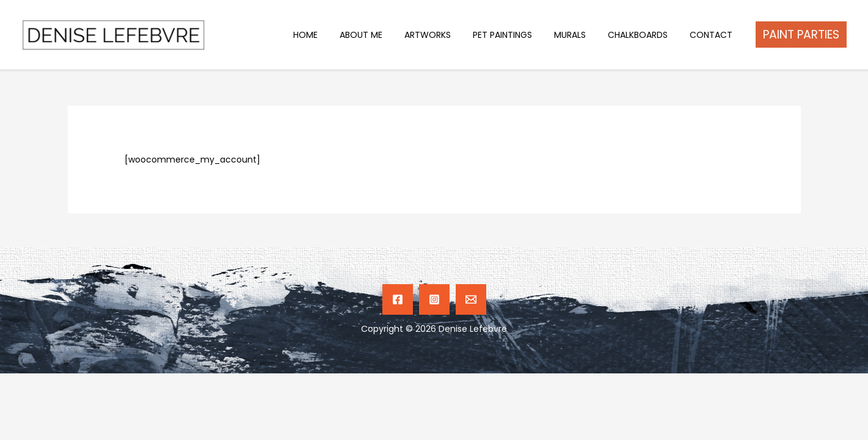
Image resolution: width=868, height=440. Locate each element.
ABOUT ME (388, 35)
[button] (801, 35)
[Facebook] (398, 299)
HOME (337, 35)
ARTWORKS (450, 35)
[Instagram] (434, 299)
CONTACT (713, 35)
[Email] (471, 299)
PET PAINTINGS (520, 35)
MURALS (582, 35)
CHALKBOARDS (645, 35)
